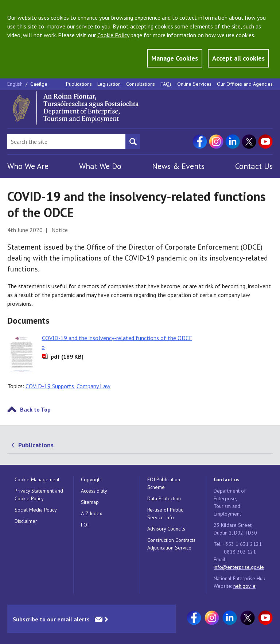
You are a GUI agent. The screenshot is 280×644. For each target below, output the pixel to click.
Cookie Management (37, 479)
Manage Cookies (175, 58)
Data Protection (164, 498)
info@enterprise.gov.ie (239, 567)
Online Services (194, 84)
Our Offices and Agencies (245, 84)
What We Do (100, 166)
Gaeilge (39, 84)
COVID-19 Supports (50, 386)
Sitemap (90, 502)
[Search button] (133, 142)
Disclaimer (26, 521)
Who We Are (28, 166)
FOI (85, 525)
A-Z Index (92, 513)
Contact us (227, 479)
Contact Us (254, 166)
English (16, 84)
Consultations (141, 84)
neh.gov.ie (244, 586)
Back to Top (35, 409)
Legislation (109, 84)
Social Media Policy (36, 510)
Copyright (92, 479)
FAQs (166, 84)
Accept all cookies (238, 58)
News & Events (178, 166)
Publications (79, 84)
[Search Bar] (66, 142)
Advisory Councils (166, 529)
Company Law (94, 386)
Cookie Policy (113, 35)
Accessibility (94, 491)
